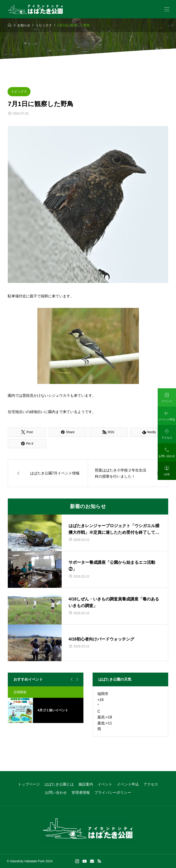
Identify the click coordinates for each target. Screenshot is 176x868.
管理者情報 (81, 793)
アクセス (151, 784)
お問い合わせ (56, 793)
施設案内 (86, 784)
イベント (105, 784)
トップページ (29, 784)
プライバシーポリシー (113, 793)
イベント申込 (128, 784)
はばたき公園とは (59, 784)
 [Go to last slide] (71, 679)
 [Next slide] (77, 679)
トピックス (19, 91)
